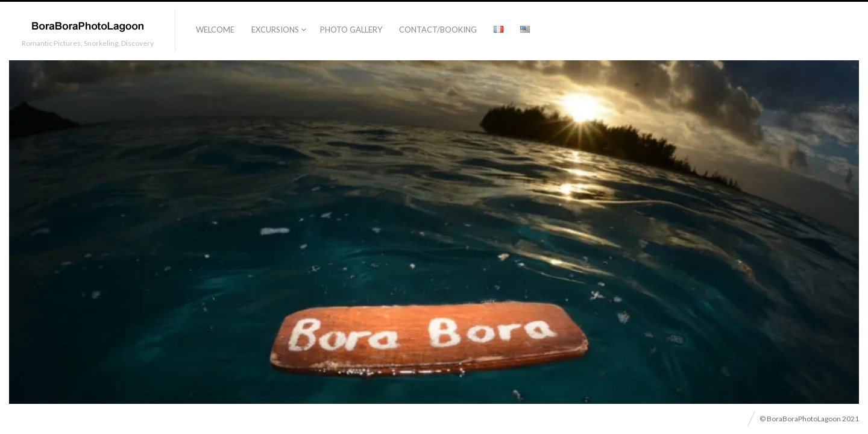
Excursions (275, 30)
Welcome (215, 30)
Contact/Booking (438, 30)
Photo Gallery (351, 30)
